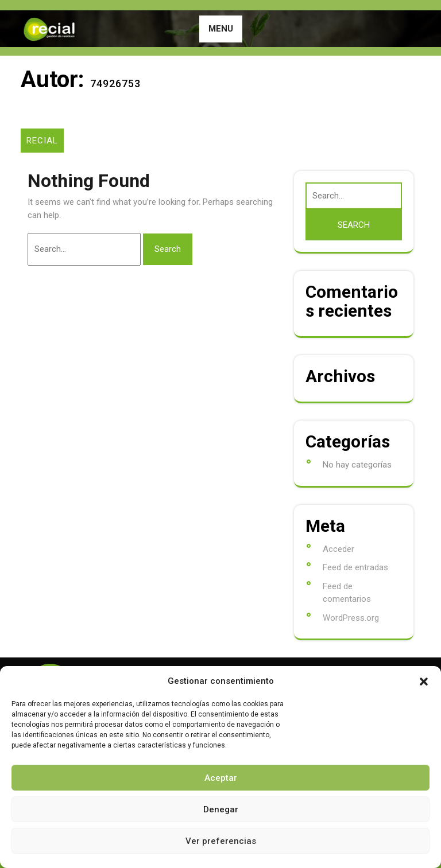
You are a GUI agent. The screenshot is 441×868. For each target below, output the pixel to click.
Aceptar (221, 778)
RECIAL (42, 141)
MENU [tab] (221, 29)
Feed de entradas (355, 567)
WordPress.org (351, 618)
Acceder (339, 549)
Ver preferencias (221, 841)
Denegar (221, 809)
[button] (424, 681)
